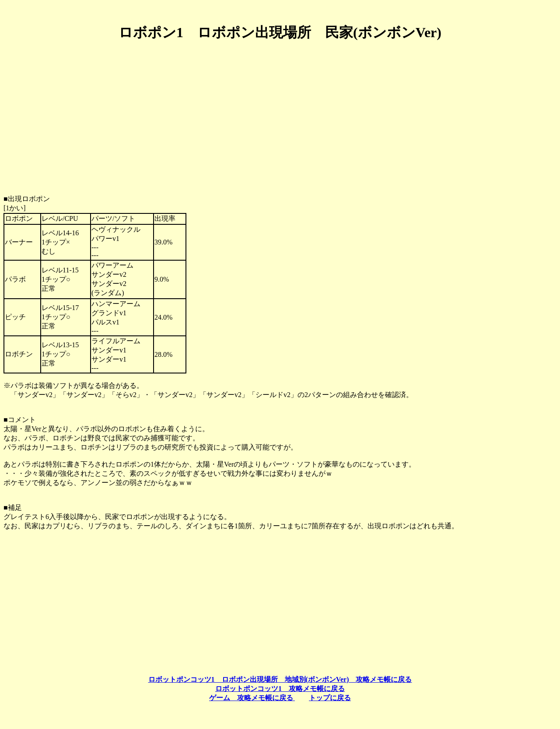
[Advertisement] (280, 111)
